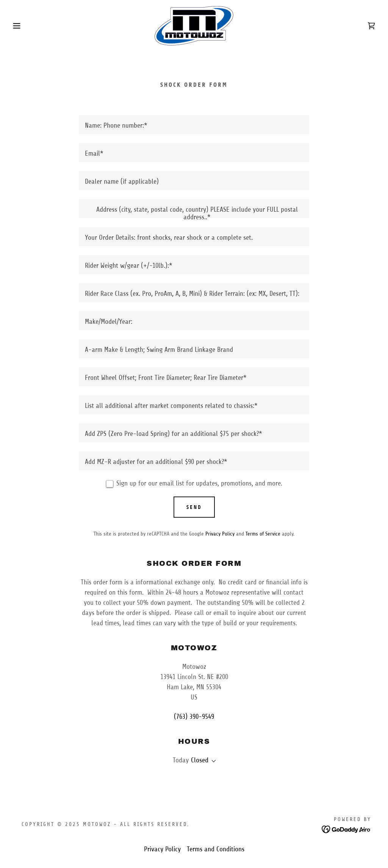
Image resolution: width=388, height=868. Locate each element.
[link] (194, 25)
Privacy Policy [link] (220, 534)
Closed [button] (200, 760)
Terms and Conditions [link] (216, 849)
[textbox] (194, 125)
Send (194, 507)
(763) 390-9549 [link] (194, 717)
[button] (19, 26)
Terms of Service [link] (263, 534)
